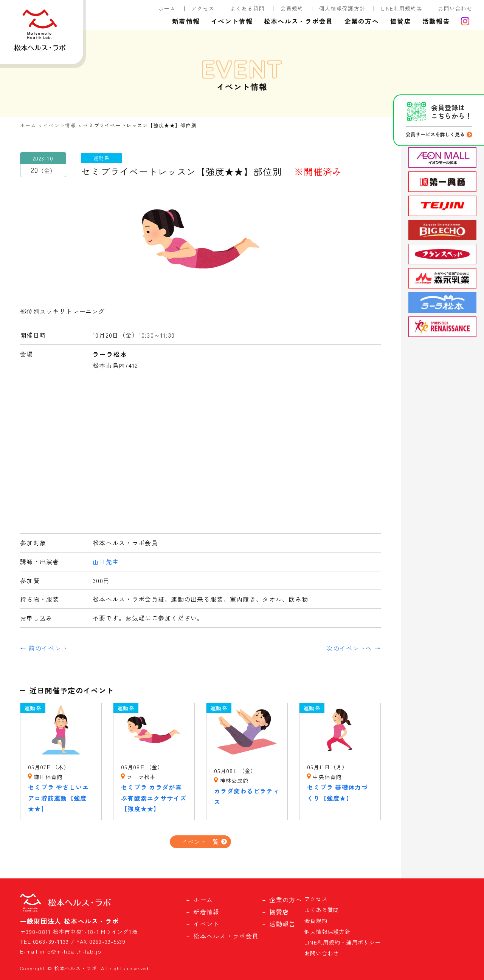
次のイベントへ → (354, 648)
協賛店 (401, 21)
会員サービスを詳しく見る (435, 134)
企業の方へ (362, 21)
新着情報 (186, 21)
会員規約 (292, 8)
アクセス (203, 8)
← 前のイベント (44, 648)
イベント (206, 924)
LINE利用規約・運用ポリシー (343, 942)
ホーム (167, 8)
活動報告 (436, 21)
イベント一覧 (200, 841)
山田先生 (106, 562)
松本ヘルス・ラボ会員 (299, 21)
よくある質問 (248, 8)
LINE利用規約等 (402, 8)
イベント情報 (232, 21)
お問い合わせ (455, 8)
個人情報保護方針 (342, 8)
